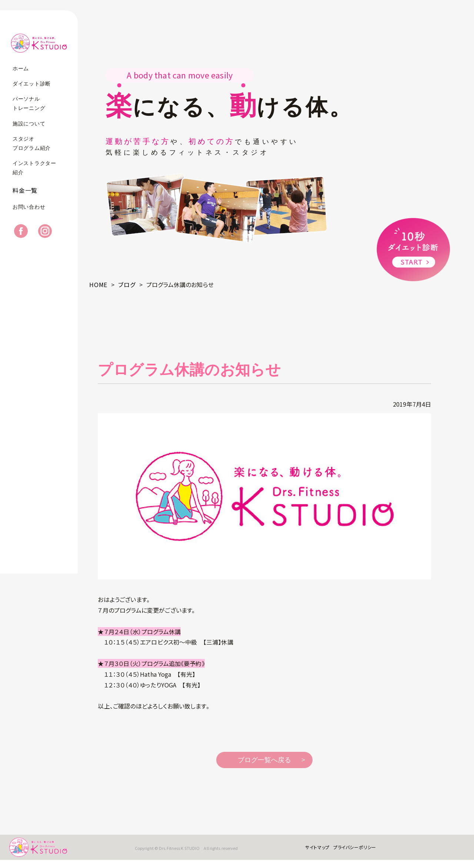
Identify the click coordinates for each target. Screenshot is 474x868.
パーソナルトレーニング (29, 104)
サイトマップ (311, 851)
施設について (29, 124)
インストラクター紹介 (34, 168)
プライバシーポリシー (349, 851)
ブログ (127, 285)
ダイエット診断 (32, 84)
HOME (98, 285)
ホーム (21, 69)
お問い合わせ (29, 214)
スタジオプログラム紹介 (32, 144)
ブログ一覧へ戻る (264, 760)
